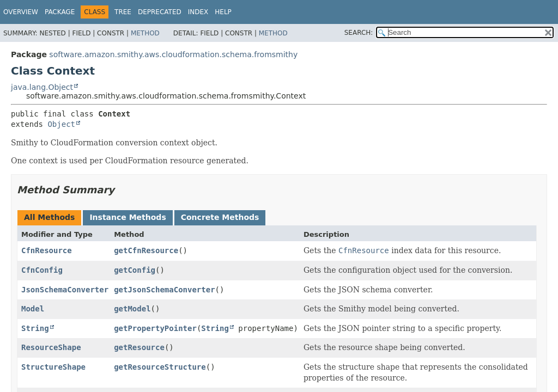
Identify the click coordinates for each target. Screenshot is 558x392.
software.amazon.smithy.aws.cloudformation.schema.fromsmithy (173, 54)
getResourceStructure (160, 367)
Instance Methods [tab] (128, 217)
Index (198, 12)
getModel (132, 309)
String (35, 328)
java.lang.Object (42, 87)
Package (60, 12)
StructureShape (53, 367)
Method (145, 33)
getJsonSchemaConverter (164, 290)
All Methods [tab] (49, 217)
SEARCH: (359, 33)
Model (33, 309)
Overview (21, 12)
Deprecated (160, 12)
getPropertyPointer (155, 328)
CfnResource (47, 250)
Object (61, 124)
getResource (139, 347)
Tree (123, 12)
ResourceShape (51, 347)
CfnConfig (42, 270)
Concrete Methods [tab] (220, 217)
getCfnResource (146, 250)
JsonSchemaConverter (65, 290)
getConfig (135, 270)
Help (223, 12)
